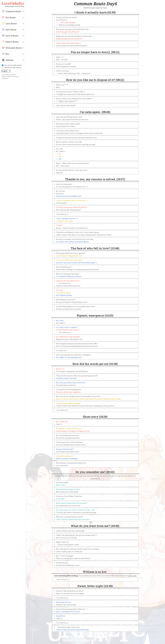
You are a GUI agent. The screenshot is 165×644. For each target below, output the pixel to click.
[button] (13, 11)
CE (98, 476)
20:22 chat (132, 576)
